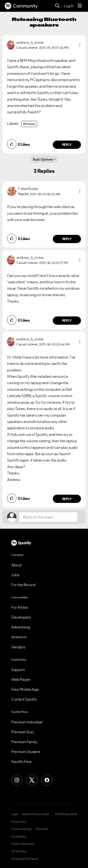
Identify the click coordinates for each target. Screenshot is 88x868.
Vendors (18, 647)
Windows (29, 124)
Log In (69, 6)
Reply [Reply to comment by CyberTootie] (67, 239)
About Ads (42, 829)
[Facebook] (47, 780)
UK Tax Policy (19, 851)
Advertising (21, 627)
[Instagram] (17, 780)
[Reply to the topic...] (48, 517)
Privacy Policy (19, 822)
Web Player (21, 679)
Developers (21, 617)
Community (21, 6)
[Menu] (80, 6)
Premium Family (24, 742)
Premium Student (26, 752)
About (16, 565)
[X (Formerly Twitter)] (32, 780)
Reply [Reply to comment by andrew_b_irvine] (67, 145)
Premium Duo (23, 732)
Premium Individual (27, 722)
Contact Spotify (24, 699)
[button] (80, 45)
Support (18, 670)
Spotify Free (21, 761)
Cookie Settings (21, 829)
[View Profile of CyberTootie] (28, 189)
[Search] (57, 6)
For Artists (20, 607)
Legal (15, 814)
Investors (19, 637)
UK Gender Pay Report (25, 859)
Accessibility (19, 836)
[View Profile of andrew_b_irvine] (30, 42)
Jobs (15, 575)
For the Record (23, 585)
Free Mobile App (25, 689)
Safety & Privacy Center (36, 814)
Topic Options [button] (43, 159)
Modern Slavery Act (23, 844)
